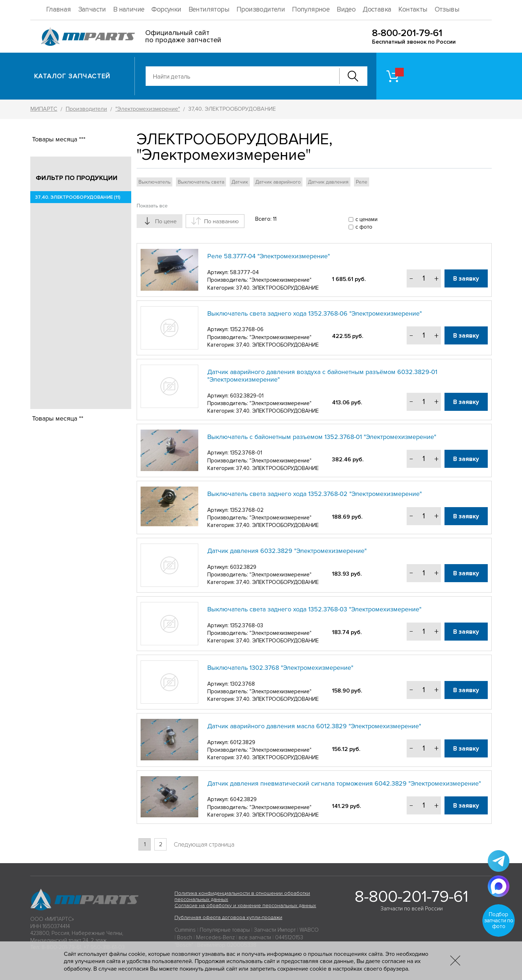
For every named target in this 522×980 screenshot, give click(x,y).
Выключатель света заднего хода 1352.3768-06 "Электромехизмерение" (315, 313)
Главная (59, 10)
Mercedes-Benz (215, 937)
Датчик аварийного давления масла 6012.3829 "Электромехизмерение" (314, 726)
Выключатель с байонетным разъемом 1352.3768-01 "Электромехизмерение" (322, 437)
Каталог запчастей (72, 76)
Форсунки (166, 10)
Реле (362, 182)
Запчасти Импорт (275, 930)
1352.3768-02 (247, 510)
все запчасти (255, 937)
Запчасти (92, 10)
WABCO (309, 930)
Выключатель (154, 182)
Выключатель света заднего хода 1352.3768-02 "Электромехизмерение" (315, 494)
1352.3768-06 (247, 329)
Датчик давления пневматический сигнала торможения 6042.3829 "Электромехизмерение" (344, 783)
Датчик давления (328, 182)
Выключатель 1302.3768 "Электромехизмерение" (280, 668)
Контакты (413, 10)
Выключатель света (201, 182)
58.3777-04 (244, 272)
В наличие (129, 10)
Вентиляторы (209, 10)
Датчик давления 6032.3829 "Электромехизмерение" (287, 551)
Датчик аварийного (278, 182)
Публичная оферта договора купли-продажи (228, 917)
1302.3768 (242, 684)
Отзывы (447, 10)
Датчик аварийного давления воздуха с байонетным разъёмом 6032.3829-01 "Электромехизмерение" (322, 376)
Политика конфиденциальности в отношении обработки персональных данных (242, 896)
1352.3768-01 (246, 453)
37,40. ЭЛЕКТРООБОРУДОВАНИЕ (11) (77, 197)
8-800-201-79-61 (407, 33)
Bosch (185, 937)
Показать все (152, 206)
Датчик (240, 182)
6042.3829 (243, 799)
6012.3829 (243, 742)
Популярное (311, 10)
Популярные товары (225, 930)
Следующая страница (204, 845)
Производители (261, 10)
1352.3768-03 (247, 625)
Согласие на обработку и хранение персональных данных (245, 906)
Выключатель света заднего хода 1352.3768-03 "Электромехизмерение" (314, 609)
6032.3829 (243, 567)
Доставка (377, 10)
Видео (346, 10)
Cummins (185, 930)
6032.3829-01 (247, 396)
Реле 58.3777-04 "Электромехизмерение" (269, 256)
